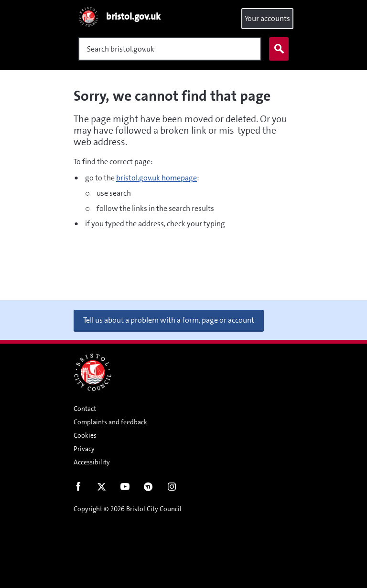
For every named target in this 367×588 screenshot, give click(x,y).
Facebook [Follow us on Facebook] (78, 489)
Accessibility (92, 462)
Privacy (84, 449)
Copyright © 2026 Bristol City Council (128, 509)
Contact (85, 409)
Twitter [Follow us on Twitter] (102, 489)
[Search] (170, 49)
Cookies (85, 435)
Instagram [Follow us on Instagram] (172, 489)
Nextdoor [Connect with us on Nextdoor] (148, 489)
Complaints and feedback (110, 422)
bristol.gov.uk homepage (157, 178)
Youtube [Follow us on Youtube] (125, 489)
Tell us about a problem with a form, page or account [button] (169, 320)
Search (277, 49)
